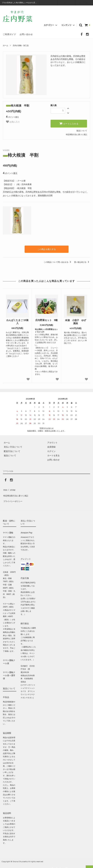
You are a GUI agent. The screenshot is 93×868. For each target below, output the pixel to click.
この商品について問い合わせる (58, 262)
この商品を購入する (47, 249)
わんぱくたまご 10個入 (17, 321)
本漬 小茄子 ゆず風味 (76, 321)
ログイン (66, 2)
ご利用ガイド (10, 34)
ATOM (12, 489)
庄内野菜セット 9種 (47, 320)
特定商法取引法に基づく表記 (16, 493)
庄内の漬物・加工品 (21, 45)
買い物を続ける (82, 262)
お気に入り (13, 122)
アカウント (49, 2)
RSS (5, 489)
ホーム (6, 45)
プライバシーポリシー (13, 497)
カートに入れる (69, 124)
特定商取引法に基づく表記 (76, 135)
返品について (82, 131)
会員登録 (84, 2)
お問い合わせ (26, 34)
